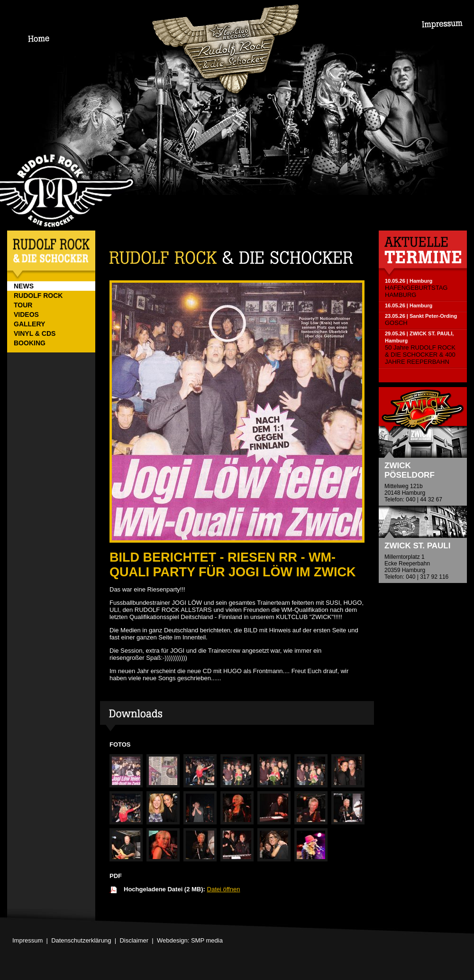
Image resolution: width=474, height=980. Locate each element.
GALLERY (29, 324)
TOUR (23, 305)
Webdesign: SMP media (190, 940)
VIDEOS (26, 314)
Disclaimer (134, 940)
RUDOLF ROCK (38, 296)
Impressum (27, 940)
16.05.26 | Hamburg (409, 305)
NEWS (24, 286)
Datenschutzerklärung (81, 940)
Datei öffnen (224, 889)
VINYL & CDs (35, 333)
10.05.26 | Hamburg (409, 281)
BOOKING (30, 343)
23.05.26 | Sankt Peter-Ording (421, 316)
